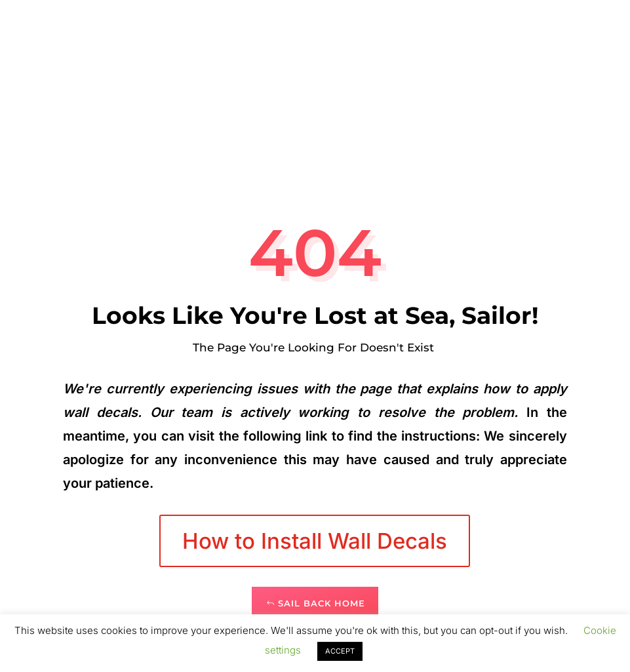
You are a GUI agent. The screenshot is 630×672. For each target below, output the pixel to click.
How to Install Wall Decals (315, 541)
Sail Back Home (322, 603)
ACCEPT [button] (340, 651)
